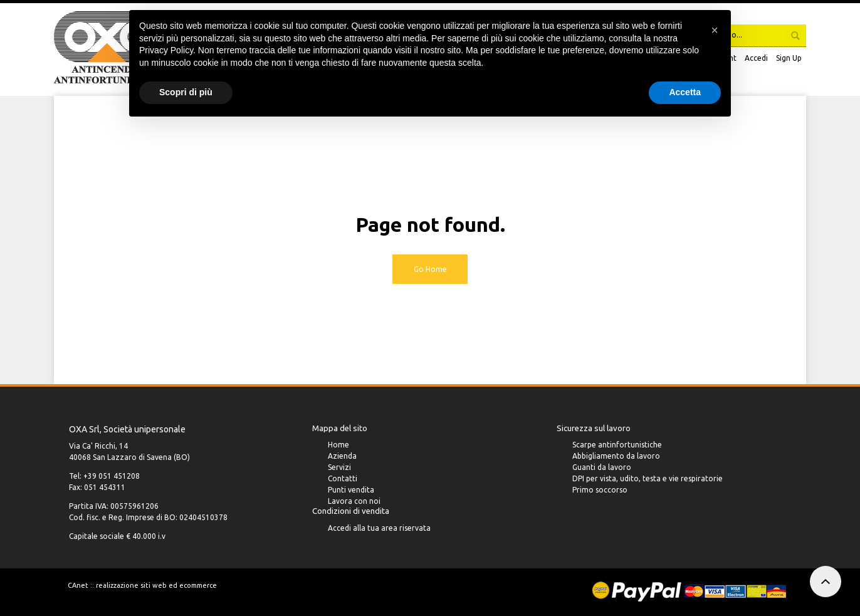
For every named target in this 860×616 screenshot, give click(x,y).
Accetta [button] (685, 92)
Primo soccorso (600, 491)
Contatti (343, 480)
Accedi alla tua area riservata (379, 530)
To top (826, 582)
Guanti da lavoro (602, 468)
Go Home (430, 269)
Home (338, 446)
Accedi (756, 58)
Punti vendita (351, 491)
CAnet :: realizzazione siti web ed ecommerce (142, 585)
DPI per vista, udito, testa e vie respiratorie (648, 480)
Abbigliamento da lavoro (616, 457)
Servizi (339, 468)
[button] (715, 30)
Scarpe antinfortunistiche (617, 446)
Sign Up (789, 58)
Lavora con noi (354, 502)
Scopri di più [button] (186, 92)
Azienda (342, 457)
